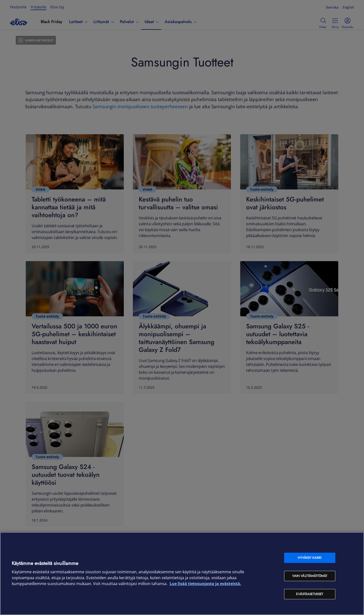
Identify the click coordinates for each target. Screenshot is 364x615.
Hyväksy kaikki (310, 558)
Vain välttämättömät (310, 576)
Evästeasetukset (310, 594)
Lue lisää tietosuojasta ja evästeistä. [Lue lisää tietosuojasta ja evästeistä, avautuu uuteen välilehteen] (205, 584)
